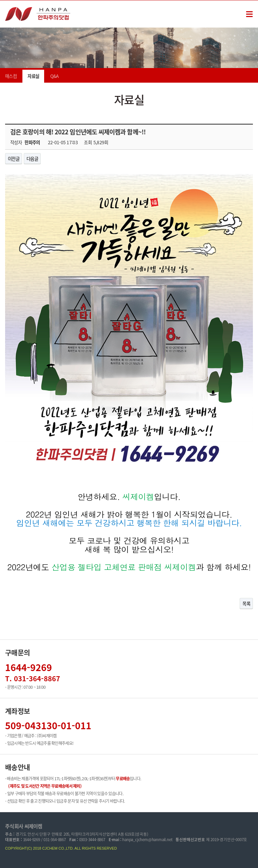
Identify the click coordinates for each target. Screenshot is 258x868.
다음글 (32, 158)
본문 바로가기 (0, 1)
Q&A (54, 76)
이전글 (14, 158)
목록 (246, 603)
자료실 (33, 76)
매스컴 (11, 76)
